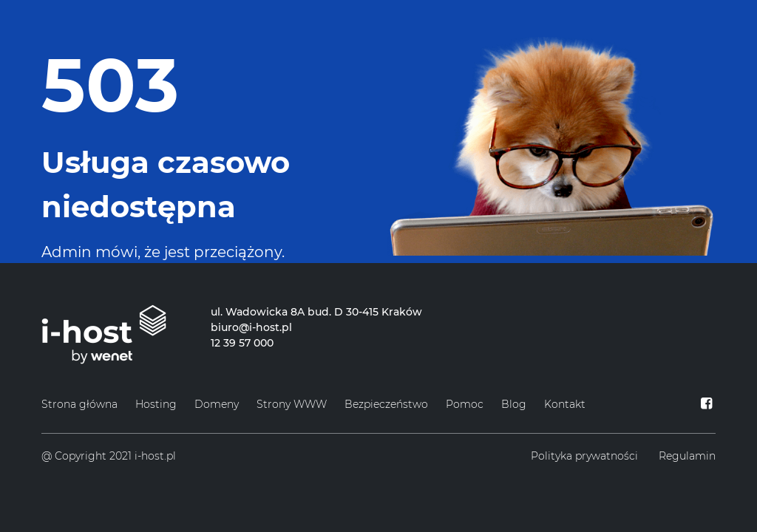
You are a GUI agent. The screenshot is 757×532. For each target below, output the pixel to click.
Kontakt (565, 404)
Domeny (217, 404)
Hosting (156, 404)
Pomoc (465, 404)
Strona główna (79, 404)
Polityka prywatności (584, 456)
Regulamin (687, 456)
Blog (514, 404)
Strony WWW (292, 404)
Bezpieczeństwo (386, 404)
